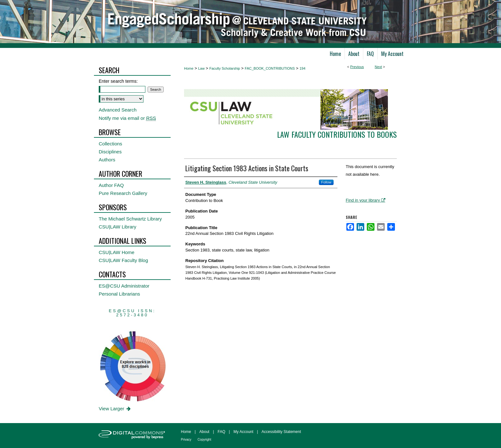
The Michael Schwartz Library (130, 219)
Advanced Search (118, 110)
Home (189, 68)
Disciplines (110, 152)
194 (302, 68)
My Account (243, 432)
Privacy (186, 440)
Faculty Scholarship (225, 68)
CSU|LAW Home (117, 252)
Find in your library (366, 200)
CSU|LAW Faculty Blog (123, 260)
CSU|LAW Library (118, 227)
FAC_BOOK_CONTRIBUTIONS (270, 68)
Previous (357, 67)
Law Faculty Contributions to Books (337, 134)
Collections (110, 144)
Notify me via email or (127, 118)
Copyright (204, 440)
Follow (326, 182)
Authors (107, 160)
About (204, 432)
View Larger (115, 409)
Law (201, 68)
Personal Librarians (119, 294)
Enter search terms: (118, 81)
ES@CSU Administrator (124, 286)
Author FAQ (111, 185)
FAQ (221, 432)
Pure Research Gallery (123, 193)
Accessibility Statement (281, 432)
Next (378, 67)
